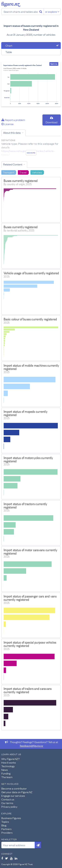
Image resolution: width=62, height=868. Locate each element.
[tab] (31, 45)
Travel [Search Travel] (23, 172)
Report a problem (13, 120)
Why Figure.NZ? (10, 759)
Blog (4, 825)
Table (9, 52)
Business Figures (11, 818)
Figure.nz (11, 4)
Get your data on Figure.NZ (17, 792)
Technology (8, 766)
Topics (5, 822)
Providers (7, 832)
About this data (12, 133)
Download (52, 120)
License (7, 124)
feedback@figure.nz (31, 746)
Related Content (13, 164)
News (5, 770)
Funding (6, 773)
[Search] (41, 12)
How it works (9, 762)
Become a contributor (14, 788)
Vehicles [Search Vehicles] (37, 172)
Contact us (8, 799)
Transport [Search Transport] (9, 172)
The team (7, 777)
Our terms (7, 803)
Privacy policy (9, 807)
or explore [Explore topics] (52, 12)
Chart (9, 45)
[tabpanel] (31, 84)
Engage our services (13, 796)
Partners (6, 829)
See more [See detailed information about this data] (31, 153)
